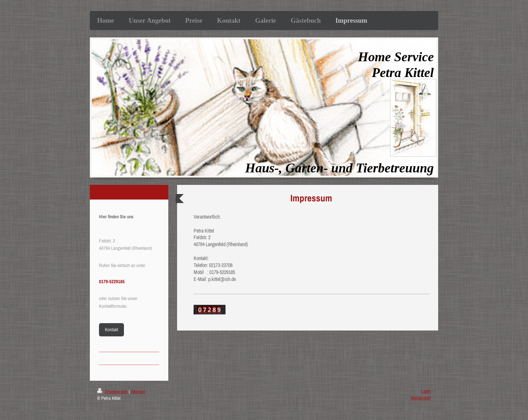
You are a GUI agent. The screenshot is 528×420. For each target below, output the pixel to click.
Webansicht (421, 398)
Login (426, 391)
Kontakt (111, 330)
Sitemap (138, 392)
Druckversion (113, 392)
